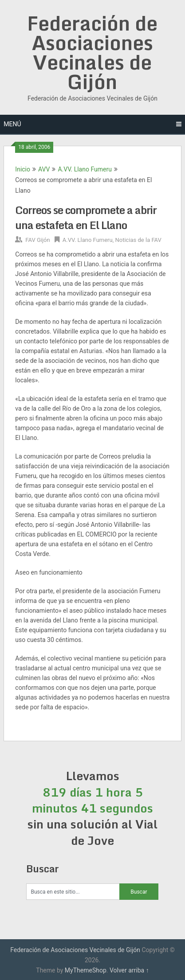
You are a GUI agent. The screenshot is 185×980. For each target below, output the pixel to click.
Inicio (23, 169)
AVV (44, 169)
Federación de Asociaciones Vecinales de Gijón (92, 52)
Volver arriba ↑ (129, 970)
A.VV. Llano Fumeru (85, 169)
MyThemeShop (86, 970)
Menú (12, 124)
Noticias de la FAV (138, 240)
